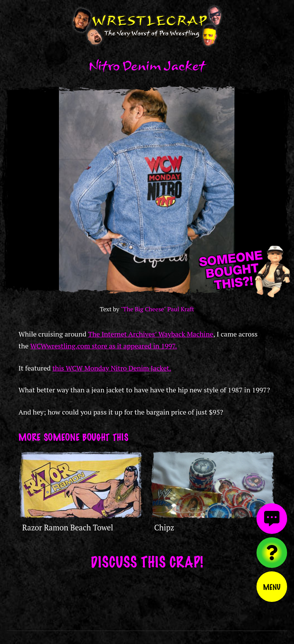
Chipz (164, 528)
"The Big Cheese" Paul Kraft (157, 309)
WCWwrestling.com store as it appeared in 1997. (104, 346)
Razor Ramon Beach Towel (68, 528)
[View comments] (272, 519)
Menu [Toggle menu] (272, 587)
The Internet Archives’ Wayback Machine (151, 334)
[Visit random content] (272, 553)
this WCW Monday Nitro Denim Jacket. (112, 368)
